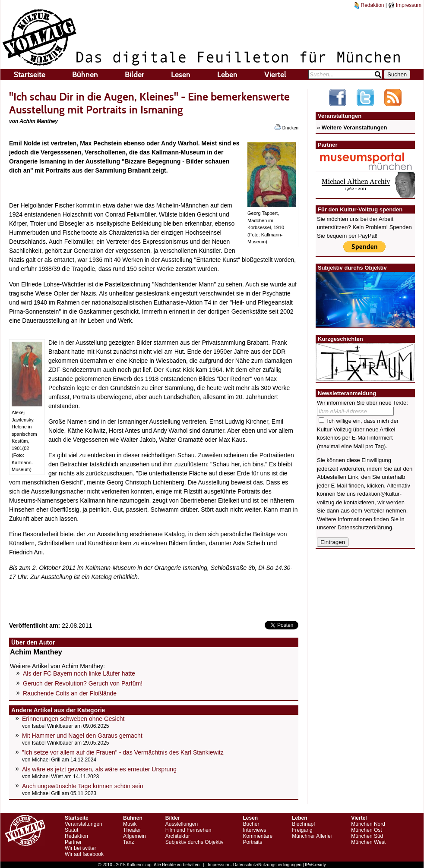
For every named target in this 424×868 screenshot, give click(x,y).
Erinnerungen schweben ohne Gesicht (73, 719)
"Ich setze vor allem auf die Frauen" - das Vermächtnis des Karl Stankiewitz (123, 752)
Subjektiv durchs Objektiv (195, 842)
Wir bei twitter (81, 848)
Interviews (254, 830)
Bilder (134, 75)
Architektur (178, 836)
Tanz (128, 842)
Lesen (181, 75)
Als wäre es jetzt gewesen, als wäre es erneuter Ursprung (99, 769)
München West (368, 842)
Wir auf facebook (84, 854)
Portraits (252, 842)
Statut (71, 830)
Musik (130, 824)
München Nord (368, 824)
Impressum (405, 5)
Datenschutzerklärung (365, 527)
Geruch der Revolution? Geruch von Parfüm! (83, 683)
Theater (132, 830)
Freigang (302, 830)
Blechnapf (303, 824)
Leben (227, 75)
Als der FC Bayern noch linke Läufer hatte (79, 673)
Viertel (275, 75)
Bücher (251, 824)
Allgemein (134, 836)
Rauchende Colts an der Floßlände (70, 693)
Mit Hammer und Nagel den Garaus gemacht (82, 736)
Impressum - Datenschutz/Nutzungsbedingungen (255, 865)
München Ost (366, 830)
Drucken (286, 127)
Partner (73, 842)
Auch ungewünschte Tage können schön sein (83, 786)
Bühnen (85, 75)
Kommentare (258, 836)
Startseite (30, 75)
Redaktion (369, 5)
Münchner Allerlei (312, 836)
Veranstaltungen (84, 824)
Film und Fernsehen (188, 830)
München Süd (367, 836)
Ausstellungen (182, 824)
